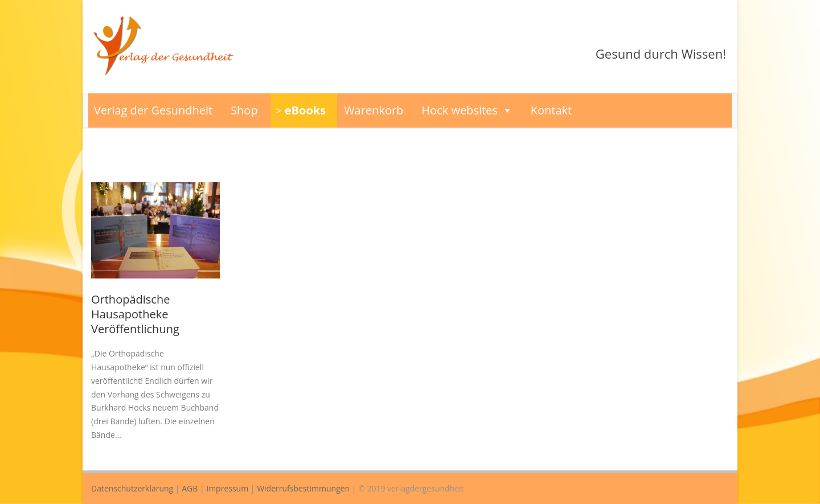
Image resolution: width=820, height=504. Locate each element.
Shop (244, 110)
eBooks (305, 110)
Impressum (227, 488)
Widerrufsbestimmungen (303, 488)
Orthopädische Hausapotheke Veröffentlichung (135, 314)
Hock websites (467, 110)
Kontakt (551, 110)
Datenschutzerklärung (132, 488)
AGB (190, 488)
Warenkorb (374, 110)
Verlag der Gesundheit (153, 110)
